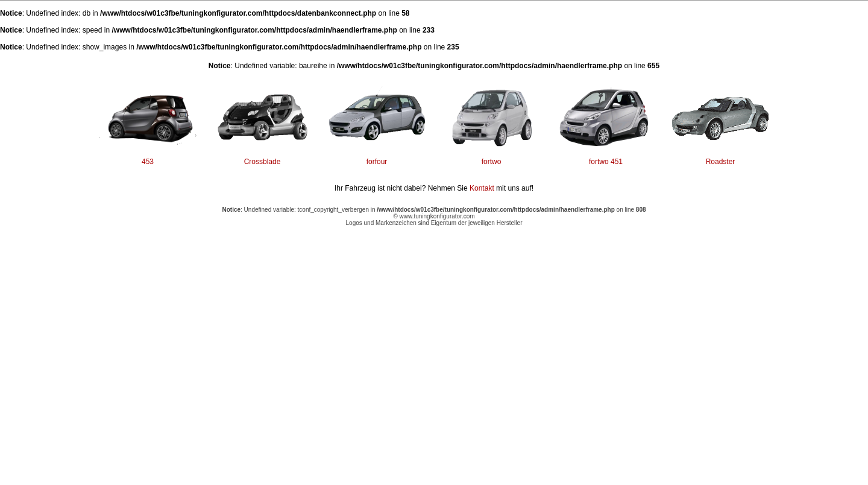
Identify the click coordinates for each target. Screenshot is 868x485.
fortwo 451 (606, 162)
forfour (377, 162)
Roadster (721, 162)
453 (148, 162)
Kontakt (482, 188)
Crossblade (263, 162)
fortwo (492, 162)
